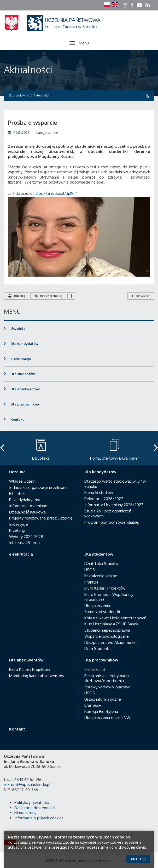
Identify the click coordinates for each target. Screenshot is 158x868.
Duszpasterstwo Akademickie (110, 643)
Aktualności (28, 69)
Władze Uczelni (23, 481)
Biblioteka (18, 493)
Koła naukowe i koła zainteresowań (115, 618)
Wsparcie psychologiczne (107, 636)
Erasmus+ (93, 705)
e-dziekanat (95, 669)
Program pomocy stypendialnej (112, 522)
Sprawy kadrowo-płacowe (107, 687)
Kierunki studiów (99, 492)
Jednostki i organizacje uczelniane (38, 487)
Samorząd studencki (102, 612)
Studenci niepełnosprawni (107, 630)
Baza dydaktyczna (25, 500)
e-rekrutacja (21, 359)
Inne (55, 133)
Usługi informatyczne (103, 699)
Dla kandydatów (24, 344)
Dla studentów (23, 374)
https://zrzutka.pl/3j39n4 (56, 193)
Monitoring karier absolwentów (37, 676)
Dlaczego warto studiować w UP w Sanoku (115, 484)
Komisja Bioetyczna (101, 712)
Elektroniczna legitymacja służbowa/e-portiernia (107, 678)
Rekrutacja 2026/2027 (104, 499)
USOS (90, 570)
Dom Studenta (97, 649)
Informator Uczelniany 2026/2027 (114, 505)
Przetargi (17, 530)
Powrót (141, 296)
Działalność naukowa (27, 512)
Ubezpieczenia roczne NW (107, 718)
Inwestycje (19, 524)
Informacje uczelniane (28, 506)
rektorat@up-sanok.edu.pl (27, 784)
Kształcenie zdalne (101, 576)
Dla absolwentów (25, 389)
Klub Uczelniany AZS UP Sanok (111, 624)
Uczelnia (18, 328)
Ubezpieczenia (97, 606)
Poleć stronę (48, 296)
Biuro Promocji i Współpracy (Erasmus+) (109, 597)
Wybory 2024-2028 (26, 537)
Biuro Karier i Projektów (105, 588)
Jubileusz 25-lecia (24, 543)
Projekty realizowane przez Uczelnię (41, 518)
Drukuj (17, 296)
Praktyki (91, 582)
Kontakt (17, 419)
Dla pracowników (25, 404)
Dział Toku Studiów (101, 564)
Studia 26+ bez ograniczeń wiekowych (108, 514)
